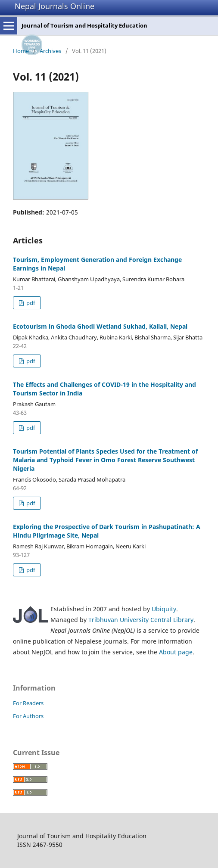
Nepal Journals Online (54, 6)
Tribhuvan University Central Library (141, 620)
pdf (30, 303)
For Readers (28, 703)
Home (21, 51)
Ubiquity (164, 609)
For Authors (28, 716)
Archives (50, 51)
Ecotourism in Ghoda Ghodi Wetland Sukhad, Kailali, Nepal (100, 326)
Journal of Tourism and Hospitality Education (84, 25)
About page (176, 652)
